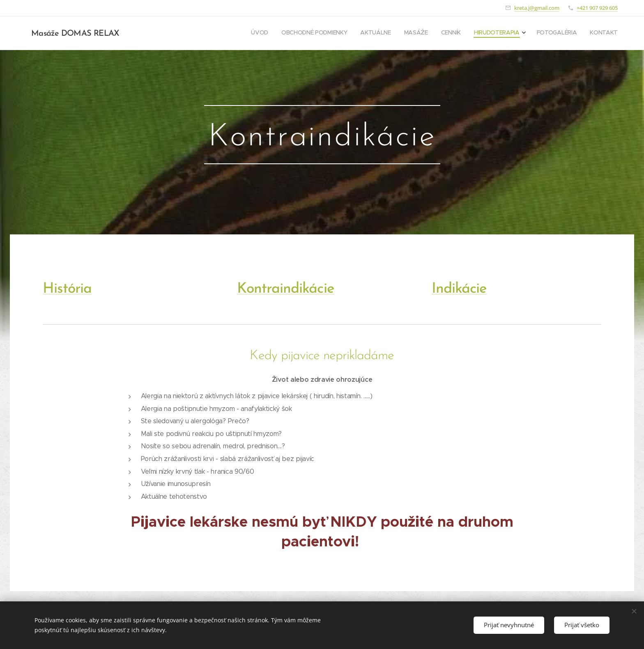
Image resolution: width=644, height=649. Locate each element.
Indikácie (459, 289)
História (67, 289)
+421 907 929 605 (597, 8)
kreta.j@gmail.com (537, 8)
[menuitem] (524, 33)
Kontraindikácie (286, 289)
